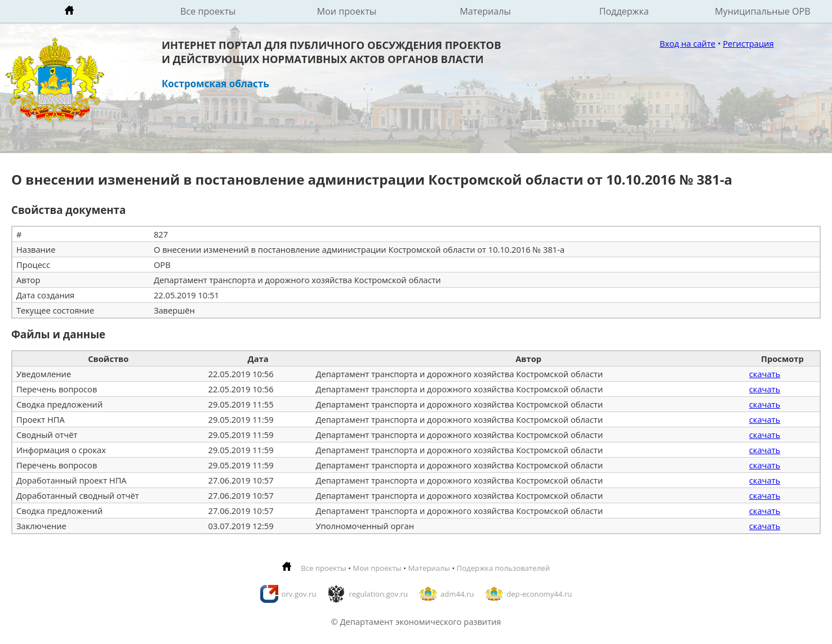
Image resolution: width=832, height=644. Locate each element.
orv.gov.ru (299, 594)
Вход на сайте (688, 43)
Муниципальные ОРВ (763, 11)
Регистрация (748, 43)
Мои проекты (347, 11)
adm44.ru (457, 594)
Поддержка (624, 11)
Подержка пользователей (503, 568)
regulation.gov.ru (378, 594)
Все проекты (208, 11)
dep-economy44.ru (539, 594)
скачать (765, 374)
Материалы (485, 11)
